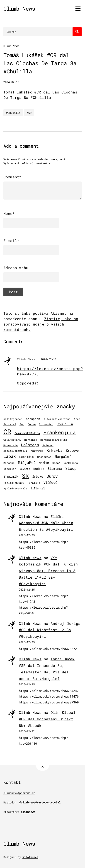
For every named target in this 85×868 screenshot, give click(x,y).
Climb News (19, 9)
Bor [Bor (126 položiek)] (22, 424)
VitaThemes (30, 857)
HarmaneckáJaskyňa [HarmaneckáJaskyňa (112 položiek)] (54, 440)
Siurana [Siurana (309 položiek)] (55, 468)
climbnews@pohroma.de (19, 793)
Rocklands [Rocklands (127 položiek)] (71, 463)
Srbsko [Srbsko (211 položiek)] (38, 477)
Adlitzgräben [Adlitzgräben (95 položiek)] (13, 419)
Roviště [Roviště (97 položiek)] (25, 469)
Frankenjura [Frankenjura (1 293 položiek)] (59, 432)
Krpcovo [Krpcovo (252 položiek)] (72, 450)
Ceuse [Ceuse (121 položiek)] (32, 424)
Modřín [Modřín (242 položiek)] (44, 463)
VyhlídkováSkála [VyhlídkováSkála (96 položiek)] (15, 489)
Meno (9, 214)
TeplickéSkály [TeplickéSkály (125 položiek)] (14, 483)
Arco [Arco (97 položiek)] (77, 419)
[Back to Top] (42, 764)
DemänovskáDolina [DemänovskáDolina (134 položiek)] (27, 433)
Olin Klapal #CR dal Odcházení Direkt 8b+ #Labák (47, 719)
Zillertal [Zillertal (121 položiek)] (38, 488)
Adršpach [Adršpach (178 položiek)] (33, 419)
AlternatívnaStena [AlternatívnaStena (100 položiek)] (57, 419)
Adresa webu (16, 268)
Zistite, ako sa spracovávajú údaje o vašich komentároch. (41, 324)
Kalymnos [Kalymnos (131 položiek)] (37, 451)
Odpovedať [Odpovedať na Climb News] (28, 383)
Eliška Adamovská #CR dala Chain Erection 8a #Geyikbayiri (46, 523)
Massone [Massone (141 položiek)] (9, 463)
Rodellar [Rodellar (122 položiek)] (10, 469)
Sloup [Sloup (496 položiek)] (71, 468)
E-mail (11, 241)
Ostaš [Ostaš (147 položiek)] (56, 463)
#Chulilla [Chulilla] (13, 113)
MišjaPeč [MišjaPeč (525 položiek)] (27, 462)
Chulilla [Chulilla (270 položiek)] (65, 424)
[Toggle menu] (78, 9)
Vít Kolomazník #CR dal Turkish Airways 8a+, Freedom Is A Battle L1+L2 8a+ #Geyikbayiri (48, 571)
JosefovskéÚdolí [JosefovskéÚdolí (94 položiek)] (15, 451)
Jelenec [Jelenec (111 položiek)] (48, 445)
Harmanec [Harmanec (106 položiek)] (31, 440)
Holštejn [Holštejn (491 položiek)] (30, 445)
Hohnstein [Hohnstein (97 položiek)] (11, 445)
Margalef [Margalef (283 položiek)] (63, 456)
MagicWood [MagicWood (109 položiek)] (44, 457)
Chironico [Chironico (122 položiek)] (46, 424)
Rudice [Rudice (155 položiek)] (39, 469)
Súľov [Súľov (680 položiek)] (52, 476)
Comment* (12, 177)
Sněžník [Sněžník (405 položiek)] (11, 476)
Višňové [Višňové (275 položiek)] (50, 483)
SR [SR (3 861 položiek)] (25, 476)
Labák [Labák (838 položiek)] (10, 456)
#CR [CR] (29, 113)
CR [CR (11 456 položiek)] (7, 432)
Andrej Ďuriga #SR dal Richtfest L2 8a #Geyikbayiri (50, 630)
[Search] (77, 32)
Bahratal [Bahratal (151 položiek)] (10, 424)
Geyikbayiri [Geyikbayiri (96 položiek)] (12, 440)
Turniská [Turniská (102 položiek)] (34, 483)
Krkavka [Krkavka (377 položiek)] (55, 450)
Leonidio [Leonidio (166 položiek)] (27, 457)
